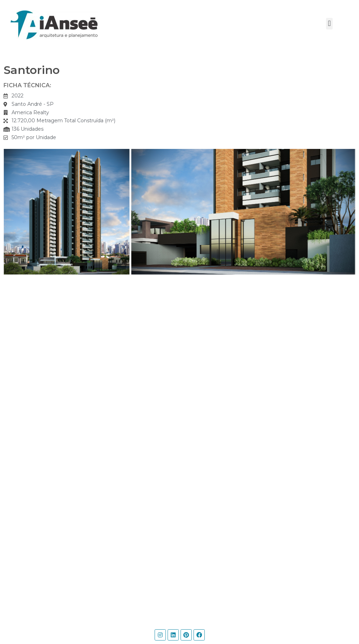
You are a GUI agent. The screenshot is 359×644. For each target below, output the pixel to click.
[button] (329, 24)
